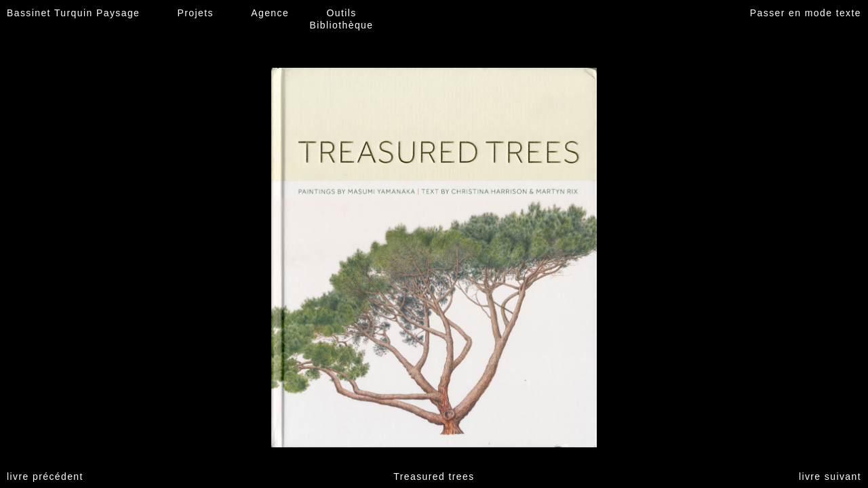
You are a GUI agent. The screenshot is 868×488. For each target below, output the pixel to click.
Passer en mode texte (806, 13)
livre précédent (45, 476)
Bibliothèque (342, 25)
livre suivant (830, 476)
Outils (341, 13)
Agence (270, 13)
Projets (196, 13)
